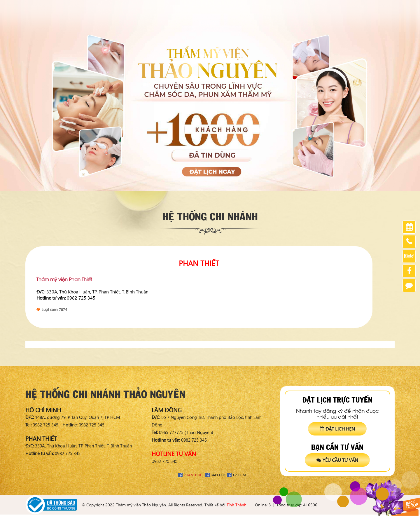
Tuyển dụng (367, 6)
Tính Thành (237, 505)
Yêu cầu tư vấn (337, 460)
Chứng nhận (338, 6)
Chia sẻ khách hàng (301, 6)
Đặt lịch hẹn (337, 429)
